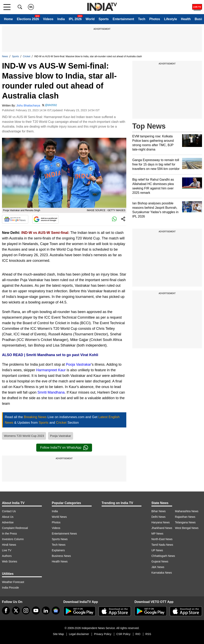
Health (186, 19)
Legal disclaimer (79, 634)
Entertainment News (64, 534)
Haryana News (161, 522)
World (90, 19)
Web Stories (10, 561)
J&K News (158, 567)
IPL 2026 (75, 19)
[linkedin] (46, 611)
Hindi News (9, 545)
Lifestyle (170, 19)
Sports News (60, 539)
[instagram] (26, 611)
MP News (157, 534)
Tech (142, 19)
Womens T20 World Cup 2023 (24, 436)
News (5, 56)
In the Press (9, 534)
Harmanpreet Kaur (51, 370)
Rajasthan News (185, 517)
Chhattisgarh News (163, 556)
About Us (8, 517)
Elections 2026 (28, 19)
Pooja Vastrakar (79, 364)
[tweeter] (16, 611)
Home (8, 19)
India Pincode (10, 588)
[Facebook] (6, 611)
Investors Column (13, 539)
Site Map (58, 634)
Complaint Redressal (15, 528)
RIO (138, 634)
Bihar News (159, 511)
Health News (60, 561)
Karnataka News (162, 573)
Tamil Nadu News (162, 545)
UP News (157, 550)
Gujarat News (160, 561)
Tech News (59, 545)
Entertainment (123, 19)
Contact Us (9, 511)
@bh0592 (51, 105)
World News (59, 517)
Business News (61, 556)
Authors (7, 556)
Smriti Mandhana (51, 392)
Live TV (7, 550)
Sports (104, 19)
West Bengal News (187, 528)
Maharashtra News (187, 511)
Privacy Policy (103, 634)
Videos (48, 19)
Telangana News (185, 522)
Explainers (58, 550)
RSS (148, 634)
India (61, 19)
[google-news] (56, 611)
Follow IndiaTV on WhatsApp (64, 448)
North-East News (162, 539)
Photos (155, 19)
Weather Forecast (13, 582)
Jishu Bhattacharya (28, 105)
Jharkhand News (162, 528)
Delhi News (158, 517)
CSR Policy (123, 634)
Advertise (8, 522)
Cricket (27, 56)
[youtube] (36, 611)
